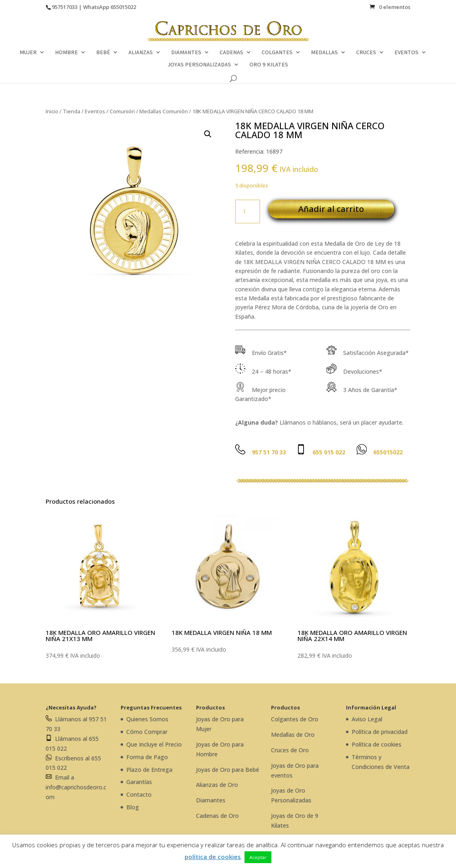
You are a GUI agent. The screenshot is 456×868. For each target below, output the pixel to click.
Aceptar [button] (258, 857)
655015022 (123, 7)
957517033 (65, 7)
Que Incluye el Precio (154, 744)
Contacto (139, 794)
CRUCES (366, 53)
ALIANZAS (141, 53)
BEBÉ (103, 53)
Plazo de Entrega (149, 770)
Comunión (122, 111)
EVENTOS (406, 53)
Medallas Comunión (164, 111)
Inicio (52, 111)
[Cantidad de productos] (247, 211)
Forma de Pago (147, 757)
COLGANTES (277, 53)
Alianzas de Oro (217, 785)
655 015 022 (329, 452)
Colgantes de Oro (295, 719)
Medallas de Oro (293, 735)
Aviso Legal (367, 719)
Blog (133, 807)
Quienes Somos (147, 719)
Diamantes (211, 800)
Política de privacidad (380, 732)
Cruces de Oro (290, 750)
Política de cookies (377, 744)
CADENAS (231, 53)
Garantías (139, 782)
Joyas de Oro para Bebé (228, 770)
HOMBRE (66, 53)
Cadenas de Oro (217, 816)
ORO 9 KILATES (269, 65)
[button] (208, 134)
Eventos (95, 111)
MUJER (28, 53)
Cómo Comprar (147, 732)
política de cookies (213, 857)
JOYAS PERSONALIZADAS (199, 65)
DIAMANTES (186, 53)
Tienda (72, 111)
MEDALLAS (324, 53)
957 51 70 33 (269, 452)
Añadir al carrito (331, 209)
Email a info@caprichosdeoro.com (76, 787)
